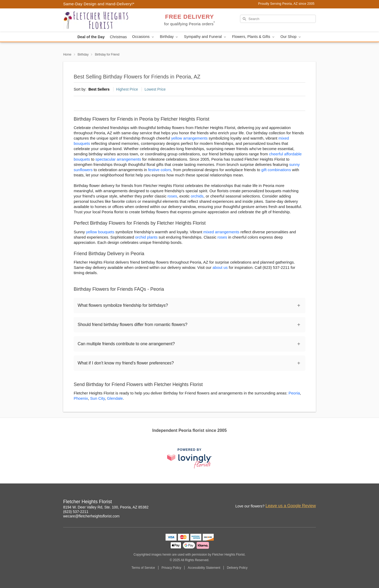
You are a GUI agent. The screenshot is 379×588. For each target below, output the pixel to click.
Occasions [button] (143, 37)
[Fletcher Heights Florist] (101, 20)
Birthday (83, 55)
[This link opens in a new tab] (189, 458)
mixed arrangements (221, 232)
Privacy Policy (171, 568)
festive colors (160, 170)
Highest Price (127, 89)
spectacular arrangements (118, 159)
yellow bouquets (100, 232)
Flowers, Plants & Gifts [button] (254, 37)
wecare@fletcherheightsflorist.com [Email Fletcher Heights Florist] (91, 516)
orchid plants (146, 237)
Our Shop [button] (291, 37)
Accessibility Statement (204, 568)
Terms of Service (143, 568)
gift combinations (276, 170)
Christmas (118, 37)
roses (172, 196)
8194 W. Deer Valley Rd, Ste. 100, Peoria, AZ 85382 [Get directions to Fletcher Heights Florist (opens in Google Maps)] (106, 507)
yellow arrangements (189, 138)
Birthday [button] (169, 37)
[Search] (278, 19)
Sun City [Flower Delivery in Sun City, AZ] (98, 398)
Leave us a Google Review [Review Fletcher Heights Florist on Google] (291, 506)
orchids (197, 196)
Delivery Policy (237, 568)
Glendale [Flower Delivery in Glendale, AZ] (115, 398)
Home (67, 55)
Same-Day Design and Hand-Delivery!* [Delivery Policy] (99, 4)
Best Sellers (99, 89)
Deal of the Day (91, 37)
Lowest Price (155, 89)
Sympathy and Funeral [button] (205, 37)
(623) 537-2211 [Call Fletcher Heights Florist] (76, 512)
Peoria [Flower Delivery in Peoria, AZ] (294, 393)
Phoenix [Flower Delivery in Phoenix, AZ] (81, 398)
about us (221, 267)
